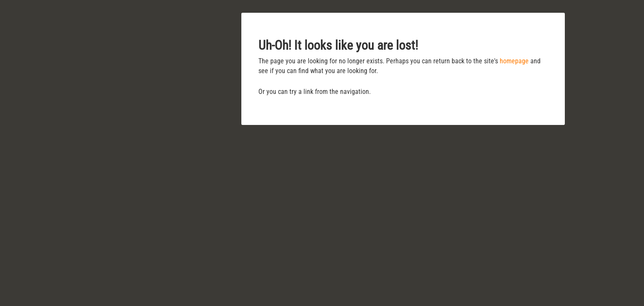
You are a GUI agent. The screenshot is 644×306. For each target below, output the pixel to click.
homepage (514, 61)
